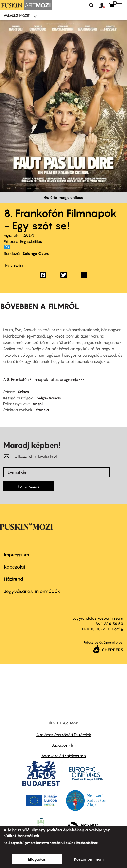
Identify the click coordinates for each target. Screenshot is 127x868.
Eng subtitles (31, 241)
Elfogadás (37, 859)
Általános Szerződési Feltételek (64, 735)
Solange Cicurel (36, 253)
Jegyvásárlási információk (32, 591)
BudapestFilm (64, 745)
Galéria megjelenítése (64, 197)
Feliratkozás (28, 486)
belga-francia (49, 398)
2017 (28, 235)
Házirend (13, 579)
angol (38, 404)
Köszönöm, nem (89, 859)
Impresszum (17, 555)
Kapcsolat (15, 567)
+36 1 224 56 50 (108, 624)
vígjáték (11, 235)
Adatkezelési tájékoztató (64, 756)
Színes (23, 392)
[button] (104, 6)
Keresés (91, 5)
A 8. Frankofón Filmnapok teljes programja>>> (44, 379)
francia (43, 410)
